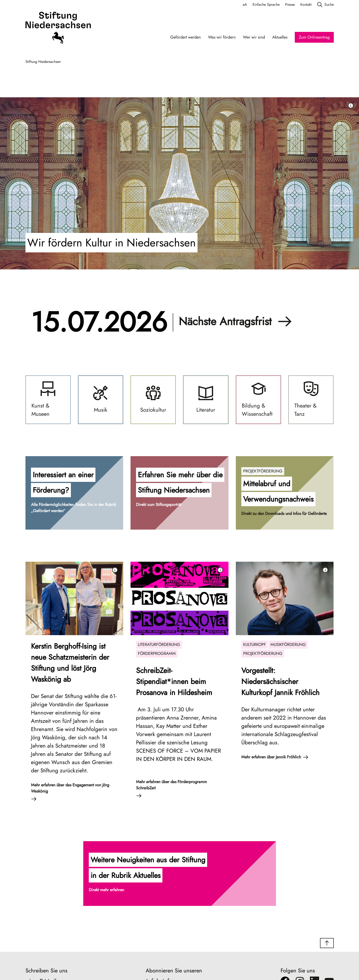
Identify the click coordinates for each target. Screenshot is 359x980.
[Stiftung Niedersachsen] (58, 28)
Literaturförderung (159, 645)
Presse (290, 4)
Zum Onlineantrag (314, 37)
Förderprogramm (157, 653)
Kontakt (306, 4)
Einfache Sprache (266, 4)
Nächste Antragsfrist (235, 321)
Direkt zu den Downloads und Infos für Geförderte (284, 514)
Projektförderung (263, 471)
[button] (74, 493)
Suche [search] (325, 5)
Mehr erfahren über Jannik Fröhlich (275, 757)
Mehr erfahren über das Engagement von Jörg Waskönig (70, 792)
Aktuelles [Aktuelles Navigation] (280, 37)
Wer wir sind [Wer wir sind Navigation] (254, 37)
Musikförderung (288, 645)
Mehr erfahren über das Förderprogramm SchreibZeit (171, 789)
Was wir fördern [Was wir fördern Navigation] (222, 37)
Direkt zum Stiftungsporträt (159, 505)
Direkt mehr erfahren (106, 890)
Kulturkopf (255, 645)
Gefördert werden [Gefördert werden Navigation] (185, 37)
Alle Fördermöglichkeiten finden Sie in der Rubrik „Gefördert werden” (74, 508)
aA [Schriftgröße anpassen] (245, 4)
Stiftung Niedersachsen (43, 62)
